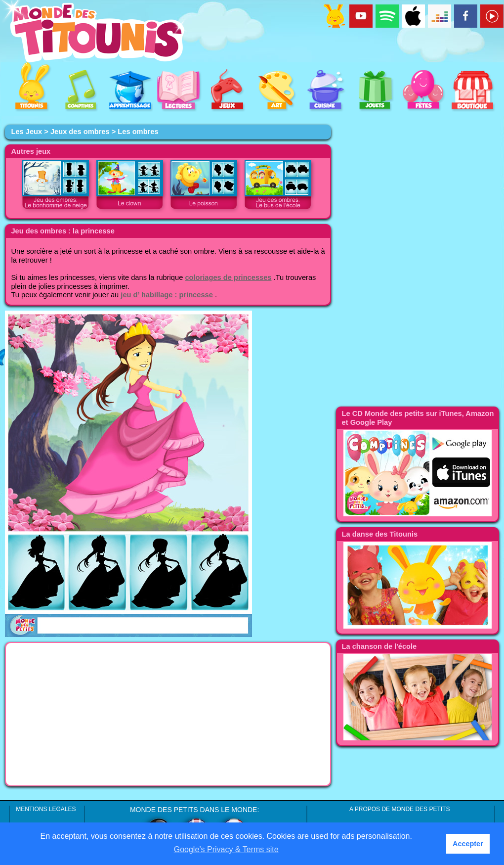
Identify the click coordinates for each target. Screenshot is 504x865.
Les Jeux (26, 132)
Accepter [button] (468, 844)
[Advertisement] (168, 714)
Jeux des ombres (80, 132)
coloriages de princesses (228, 277)
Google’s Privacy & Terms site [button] (226, 849)
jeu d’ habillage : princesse (167, 295)
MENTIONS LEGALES (46, 809)
